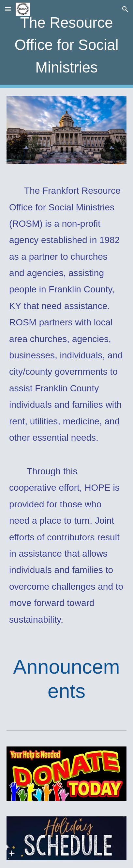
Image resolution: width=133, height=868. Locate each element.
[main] (66, 44)
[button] (8, 9)
